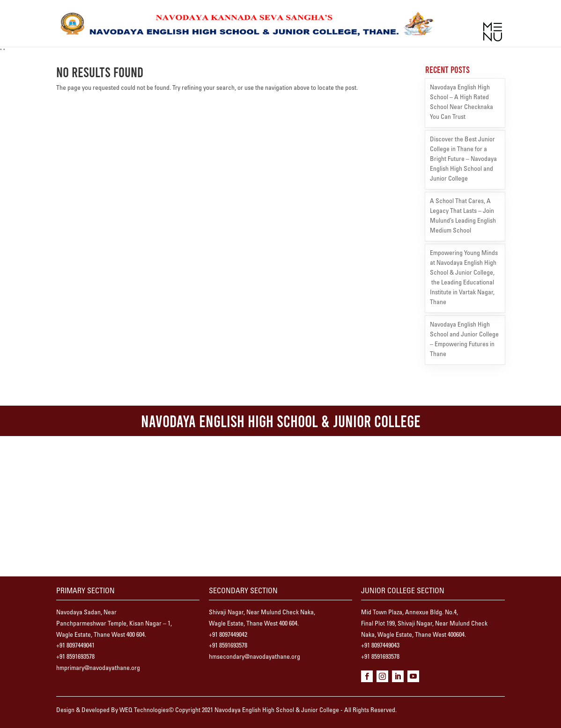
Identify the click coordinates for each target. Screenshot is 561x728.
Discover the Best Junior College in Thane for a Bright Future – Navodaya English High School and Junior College (463, 160)
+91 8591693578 (75, 657)
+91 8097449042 (228, 635)
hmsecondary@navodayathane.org (255, 657)
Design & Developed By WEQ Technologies (112, 711)
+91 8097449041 (75, 646)
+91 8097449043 (380, 646)
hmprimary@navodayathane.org (98, 669)
